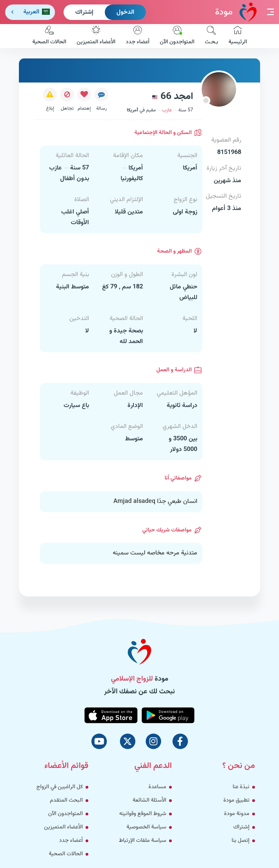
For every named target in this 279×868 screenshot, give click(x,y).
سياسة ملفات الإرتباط (143, 841)
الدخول (125, 12)
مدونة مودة (237, 814)
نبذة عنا (241, 787)
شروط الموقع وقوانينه (143, 814)
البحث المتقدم (66, 800)
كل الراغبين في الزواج (60, 787)
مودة (236, 12)
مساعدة (157, 787)
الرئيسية (238, 36)
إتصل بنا (241, 841)
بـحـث (211, 36)
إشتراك (84, 12)
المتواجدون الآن (177, 36)
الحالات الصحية (49, 36)
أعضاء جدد (138, 36)
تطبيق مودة (236, 800)
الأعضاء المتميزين (96, 36)
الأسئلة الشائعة (149, 800)
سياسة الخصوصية (146, 827)
